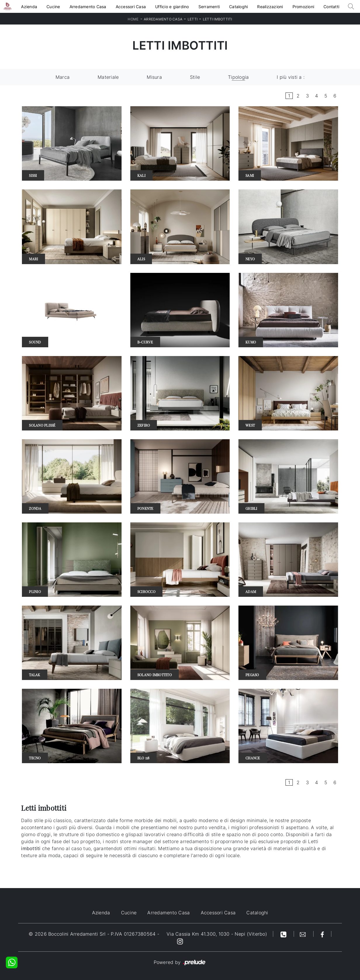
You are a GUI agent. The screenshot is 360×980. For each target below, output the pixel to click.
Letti (193, 19)
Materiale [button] (108, 77)
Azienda (29, 7)
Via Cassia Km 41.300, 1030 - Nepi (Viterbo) (217, 934)
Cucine (53, 7)
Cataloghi (238, 7)
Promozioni (303, 7)
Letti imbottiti (218, 19)
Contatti (331, 7)
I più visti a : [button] (291, 77)
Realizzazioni (270, 7)
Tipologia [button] (238, 77)
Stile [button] (195, 77)
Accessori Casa (131, 7)
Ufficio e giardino (172, 7)
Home (133, 19)
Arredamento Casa (88, 7)
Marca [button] (63, 77)
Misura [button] (154, 77)
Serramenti (209, 7)
